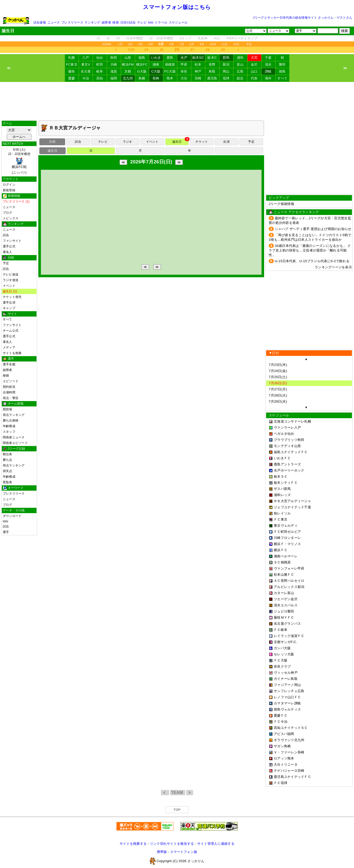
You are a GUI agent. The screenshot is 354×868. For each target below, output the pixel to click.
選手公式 (9, 246)
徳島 (282, 71)
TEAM (178, 793)
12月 (237, 44)
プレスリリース (72, 22)
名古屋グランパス (287, 624)
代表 (254, 78)
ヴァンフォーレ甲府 (289, 568)
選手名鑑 (9, 364)
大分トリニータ (286, 764)
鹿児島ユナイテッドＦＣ (292, 777)
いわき (156, 58)
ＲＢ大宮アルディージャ (292, 501)
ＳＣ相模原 (282, 562)
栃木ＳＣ (281, 477)
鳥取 (212, 71)
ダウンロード (12, 516)
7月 (182, 44)
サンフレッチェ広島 (289, 691)
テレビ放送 (11, 274)
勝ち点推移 (11, 420)
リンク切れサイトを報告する (172, 844)
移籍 (115, 22)
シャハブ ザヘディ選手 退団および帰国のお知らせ (313, 229)
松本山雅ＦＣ (284, 575)
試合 (6, 235)
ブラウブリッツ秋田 (289, 440)
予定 (249, 44)
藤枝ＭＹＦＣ (284, 617)
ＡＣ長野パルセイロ (289, 581)
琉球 (226, 78)
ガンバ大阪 (282, 648)
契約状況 (9, 387)
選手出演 (9, 303)
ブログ (8, 213)
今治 (86, 78)
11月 (225, 44)
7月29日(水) (278, 401)
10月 (213, 44)
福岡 (114, 78)
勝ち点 (8, 460)
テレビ (142, 22)
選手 (6, 532)
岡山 (226, 71)
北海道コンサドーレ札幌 (292, 421)
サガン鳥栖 (282, 746)
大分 (184, 78)
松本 (198, 64)
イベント (9, 286)
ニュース (54, 22)
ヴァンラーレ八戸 (287, 427)
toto (151, 22)
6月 (172, 44)
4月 (151, 44)
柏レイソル (282, 513)
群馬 (226, 58)
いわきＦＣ (282, 458)
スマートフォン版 (184, 852)
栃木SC (198, 58)
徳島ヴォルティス (287, 709)
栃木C (212, 58)
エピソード (11, 381)
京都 (128, 71)
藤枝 (72, 71)
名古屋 (86, 71)
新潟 (226, 64)
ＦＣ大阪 (281, 660)
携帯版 (162, 852)
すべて (282, 78)
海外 (268, 78)
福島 (142, 58)
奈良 (184, 71)
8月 (192, 44)
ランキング (92, 22)
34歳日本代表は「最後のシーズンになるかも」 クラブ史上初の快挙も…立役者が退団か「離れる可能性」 (310, 250)
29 (223, 50)
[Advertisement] (177, 101)
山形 (128, 58)
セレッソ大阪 (284, 654)
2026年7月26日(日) (151, 162)
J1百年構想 (134, 38)
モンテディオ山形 (287, 446)
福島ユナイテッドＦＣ (291, 452)
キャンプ (9, 308)
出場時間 (9, 392)
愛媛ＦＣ (281, 715)
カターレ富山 (284, 593)
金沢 (254, 64)
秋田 (114, 58)
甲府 (184, 64)
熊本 (170, 78)
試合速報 (40, 22)
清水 (268, 64)
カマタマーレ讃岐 (287, 703)
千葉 (268, 58)
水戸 (184, 58)
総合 (240, 78)
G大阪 (142, 71)
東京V (86, 64)
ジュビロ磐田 (284, 611)
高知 (100, 78)
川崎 (114, 64)
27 (192, 50)
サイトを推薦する (133, 844)
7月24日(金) (278, 371)
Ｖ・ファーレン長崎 (289, 752)
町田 (100, 64)
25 (162, 50)
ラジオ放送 (11, 280)
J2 (108, 38)
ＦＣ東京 (281, 519)
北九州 (128, 78)
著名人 (8, 252)
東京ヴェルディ (286, 526)
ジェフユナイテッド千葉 (292, 507)
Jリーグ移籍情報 (281, 204)
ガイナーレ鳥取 (286, 679)
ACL (217, 38)
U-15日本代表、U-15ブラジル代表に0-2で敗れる (312, 261)
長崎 (156, 78)
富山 (240, 64)
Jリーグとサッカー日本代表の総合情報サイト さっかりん (293, 18)
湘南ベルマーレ (286, 556)
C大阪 (156, 71)
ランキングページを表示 (333, 267)
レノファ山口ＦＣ (287, 697)
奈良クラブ (282, 666)
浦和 (240, 58)
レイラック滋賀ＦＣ (289, 636)
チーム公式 (11, 331)
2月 (131, 44)
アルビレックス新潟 (289, 587)
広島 (240, 71)
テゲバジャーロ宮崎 (289, 771)
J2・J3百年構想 (161, 38)
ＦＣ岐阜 (281, 630)
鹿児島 (212, 78)
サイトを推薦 (12, 353)
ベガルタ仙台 (284, 434)
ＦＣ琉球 (281, 783)
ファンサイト (12, 241)
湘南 (156, 64)
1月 (121, 44)
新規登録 (9, 190)
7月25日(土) (278, 377)
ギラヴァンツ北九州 (289, 740)
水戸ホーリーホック (289, 470)
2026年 (107, 44)
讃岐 (268, 71)
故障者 (106, 22)
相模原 (170, 64)
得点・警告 (11, 398)
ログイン (9, 185)
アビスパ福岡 (284, 734)
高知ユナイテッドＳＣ (291, 728)
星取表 (8, 482)
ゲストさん (344, 18)
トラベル (161, 22)
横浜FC (142, 64)
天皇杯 (203, 38)
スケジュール (178, 22)
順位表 (8, 454)
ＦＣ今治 (281, 722)
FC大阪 (170, 71)
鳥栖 (142, 78)
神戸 (198, 71)
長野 (212, 64)
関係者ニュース (14, 437)
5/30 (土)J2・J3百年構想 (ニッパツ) (19, 161)
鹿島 (170, 58)
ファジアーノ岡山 (287, 685)
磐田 (282, 64)
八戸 (86, 58)
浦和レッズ (282, 495)
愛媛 (72, 78)
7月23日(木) (278, 365)
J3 (118, 38)
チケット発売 (12, 297)
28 (208, 50)
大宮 (254, 58)
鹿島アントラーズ (287, 464)
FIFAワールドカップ (242, 38)
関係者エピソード (15, 443)
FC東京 (72, 64)
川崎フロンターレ (287, 538)
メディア (9, 347)
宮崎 (198, 78)
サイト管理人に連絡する (216, 844)
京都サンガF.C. (285, 642)
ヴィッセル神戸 (286, 673)
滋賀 (114, 71)
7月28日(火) (278, 395)
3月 (141, 44)
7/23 (131, 50)
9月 (202, 44)
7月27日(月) (278, 389)
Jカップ (186, 38)
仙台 (100, 58)
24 (146, 50)
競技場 (8, 409)
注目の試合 (128, 22)
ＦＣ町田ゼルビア (287, 532)
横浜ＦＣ (281, 550)
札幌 (72, 58)
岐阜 (100, 71)
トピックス (11, 218)
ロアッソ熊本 (284, 758)
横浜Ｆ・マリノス (287, 544)
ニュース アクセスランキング (296, 212)
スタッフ (9, 432)
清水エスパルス (286, 605)
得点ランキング (14, 415)
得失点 (8, 471)
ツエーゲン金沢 (286, 599)
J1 (98, 38)
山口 (254, 71)
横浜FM (128, 64)
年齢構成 (9, 426)
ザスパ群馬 (282, 489)
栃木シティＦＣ (286, 483)
